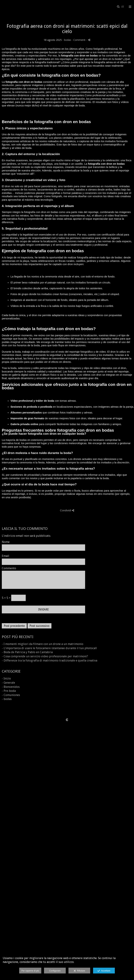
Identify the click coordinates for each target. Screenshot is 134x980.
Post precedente (14, 626)
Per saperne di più (30, 971)
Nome (6, 542)
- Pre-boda (9, 691)
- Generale (8, 683)
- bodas (7, 699)
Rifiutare (79, 971)
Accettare (104, 971)
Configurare (55, 971)
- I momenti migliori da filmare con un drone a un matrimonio (43, 644)
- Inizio (6, 678)
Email (6, 556)
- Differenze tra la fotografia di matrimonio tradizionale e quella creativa (50, 661)
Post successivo (39, 626)
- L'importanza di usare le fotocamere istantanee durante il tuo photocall (49, 648)
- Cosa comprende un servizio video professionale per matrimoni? (45, 656)
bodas (68, 40)
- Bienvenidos (11, 687)
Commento (9, 568)
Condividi (67, 510)
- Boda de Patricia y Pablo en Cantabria (27, 652)
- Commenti (79, 40)
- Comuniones (11, 695)
